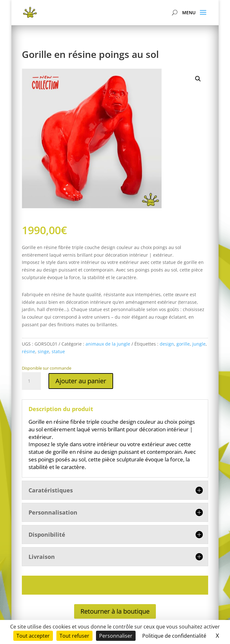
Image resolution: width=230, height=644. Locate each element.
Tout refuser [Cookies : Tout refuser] (74, 636)
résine (29, 351)
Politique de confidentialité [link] (174, 636)
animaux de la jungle (108, 344)
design (167, 344)
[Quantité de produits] (31, 381)
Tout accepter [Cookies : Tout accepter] (33, 636)
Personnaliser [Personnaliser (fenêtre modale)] (116, 636)
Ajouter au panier (81, 381)
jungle (199, 344)
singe (43, 351)
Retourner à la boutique (115, 611)
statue (58, 351)
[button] (198, 79)
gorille (183, 344)
